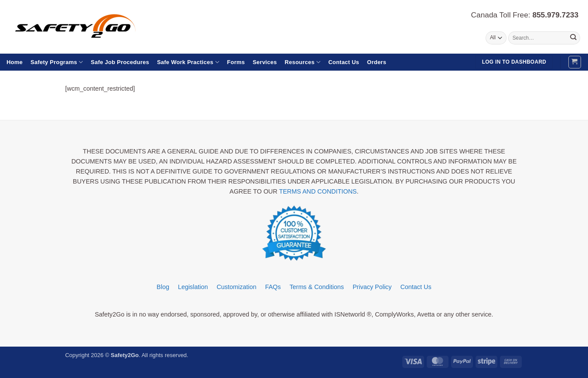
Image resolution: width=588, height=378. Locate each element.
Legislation (193, 287)
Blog (163, 287)
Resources (302, 62)
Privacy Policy (372, 287)
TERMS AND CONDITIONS (318, 191)
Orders (377, 62)
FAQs (273, 287)
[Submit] (573, 38)
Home (15, 62)
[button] (575, 62)
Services (265, 62)
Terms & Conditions (317, 287)
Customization (236, 287)
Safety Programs (57, 62)
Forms (236, 62)
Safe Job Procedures (120, 62)
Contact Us (344, 62)
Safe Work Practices (188, 62)
